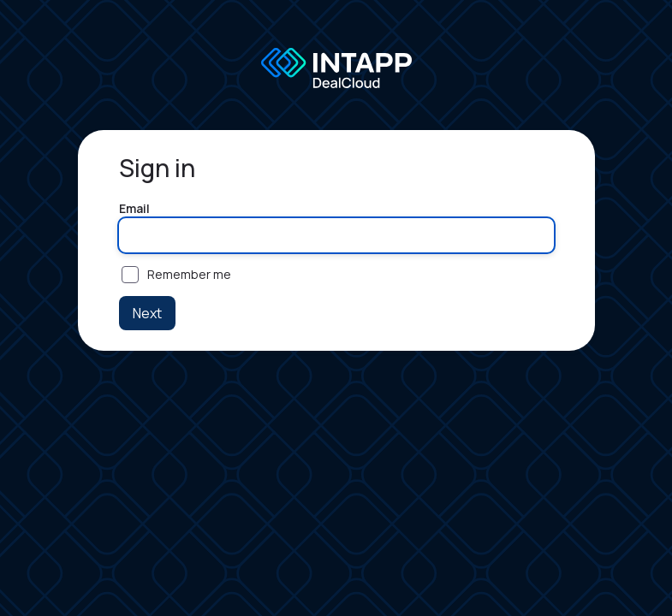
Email (134, 208)
